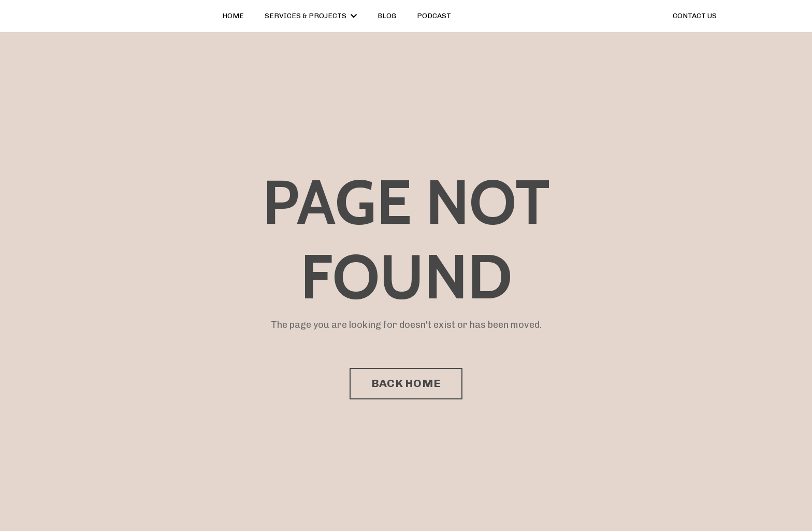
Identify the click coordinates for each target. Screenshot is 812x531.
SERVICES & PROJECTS (311, 16)
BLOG (387, 16)
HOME (233, 16)
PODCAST (434, 16)
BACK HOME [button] (406, 383)
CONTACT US (695, 16)
